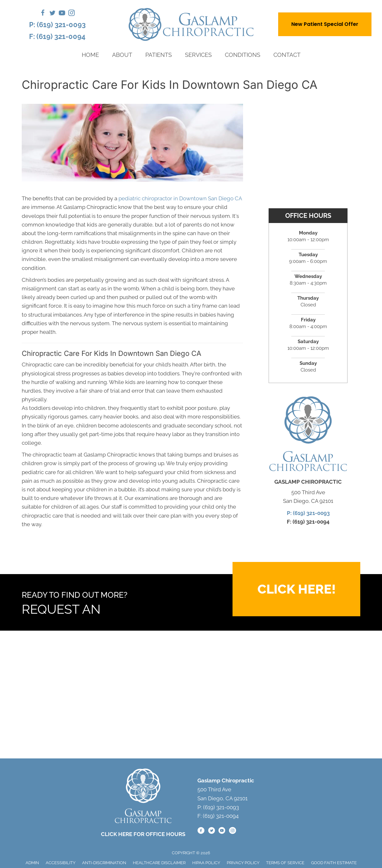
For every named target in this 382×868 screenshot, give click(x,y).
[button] (296, 589)
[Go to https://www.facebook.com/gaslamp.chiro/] (43, 14)
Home (90, 55)
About (122, 55)
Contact (287, 55)
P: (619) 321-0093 (57, 25)
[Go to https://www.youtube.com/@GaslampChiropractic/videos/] (62, 14)
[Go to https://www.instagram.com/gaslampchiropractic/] (72, 14)
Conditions (243, 55)
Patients (159, 55)
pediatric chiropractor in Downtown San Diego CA (180, 198)
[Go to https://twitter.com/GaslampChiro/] (52, 14)
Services (198, 55)
